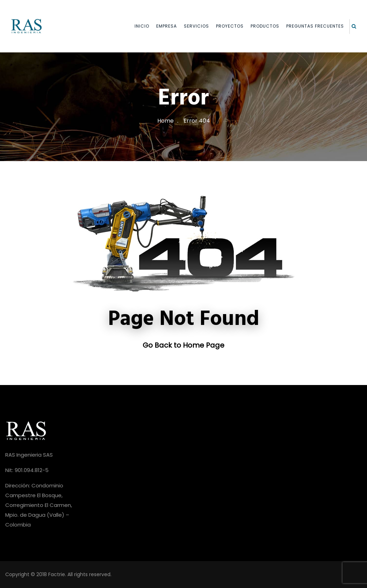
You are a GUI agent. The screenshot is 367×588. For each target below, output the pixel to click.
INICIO (142, 26)
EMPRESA (167, 26)
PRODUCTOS (265, 26)
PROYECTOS (230, 26)
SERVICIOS (196, 26)
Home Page (204, 345)
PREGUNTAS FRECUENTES (315, 26)
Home (165, 121)
